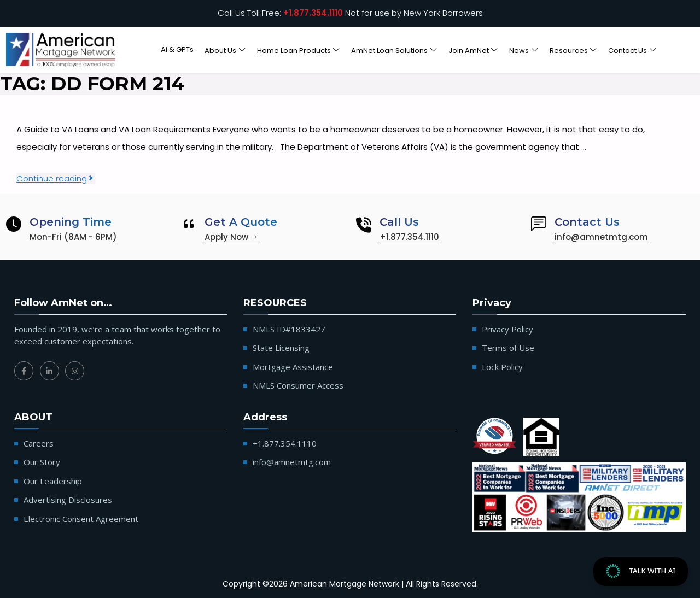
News (519, 50)
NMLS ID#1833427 (289, 329)
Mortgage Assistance (293, 367)
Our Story (42, 462)
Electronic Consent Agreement (81, 519)
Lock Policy (502, 367)
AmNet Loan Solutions (389, 50)
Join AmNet (469, 50)
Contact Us (628, 50)
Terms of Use (508, 348)
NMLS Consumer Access (298, 385)
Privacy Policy (507, 329)
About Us (220, 50)
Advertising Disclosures (68, 500)
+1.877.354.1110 (313, 13)
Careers (39, 443)
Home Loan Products (294, 50)
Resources (569, 50)
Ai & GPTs (177, 49)
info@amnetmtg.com (601, 237)
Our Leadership (53, 481)
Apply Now (232, 237)
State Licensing (281, 348)
